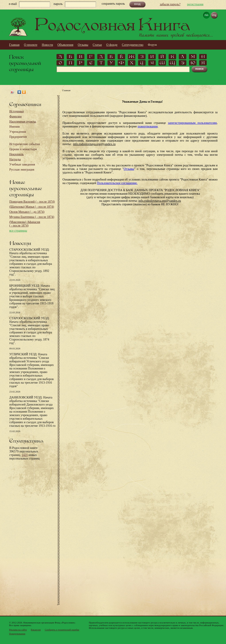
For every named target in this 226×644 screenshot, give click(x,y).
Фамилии (16, 116)
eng (214, 15)
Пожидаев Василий (32, 202)
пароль (58, 4)
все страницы (18, 231)
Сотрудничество (133, 45)
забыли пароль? (170, 4)
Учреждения (18, 132)
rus (206, 15)
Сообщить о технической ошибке (62, 630)
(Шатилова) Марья (32, 207)
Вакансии (36, 630)
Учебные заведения (22, 164)
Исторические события (24, 144)
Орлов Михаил (27, 212)
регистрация (195, 4)
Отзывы (83, 45)
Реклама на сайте (18, 630)
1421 (25, 455)
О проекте (31, 45)
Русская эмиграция (22, 170)
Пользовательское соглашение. (117, 183)
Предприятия (18, 137)
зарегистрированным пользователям (192, 123)
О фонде (112, 45)
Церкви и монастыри (23, 149)
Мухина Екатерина (32, 217)
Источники (17, 111)
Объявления (65, 45)
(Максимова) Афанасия (25, 224)
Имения (15, 127)
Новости (47, 45)
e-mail (13, 4)
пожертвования (148, 126)
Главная (14, 45)
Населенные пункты (23, 122)
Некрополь (17, 154)
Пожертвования (17, 634)
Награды (15, 159)
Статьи (97, 45)
